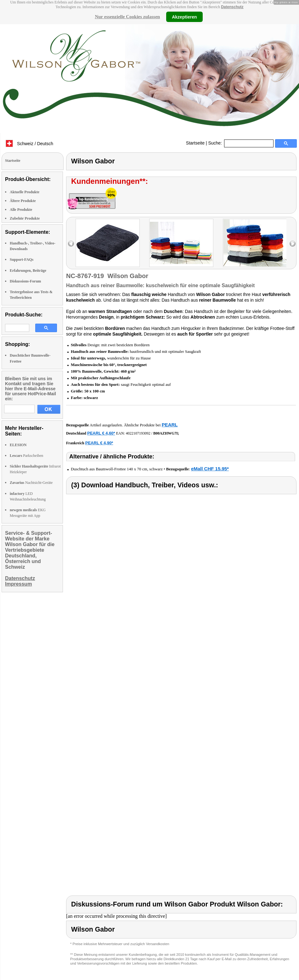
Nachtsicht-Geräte (31, 483)
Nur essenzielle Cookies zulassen (127, 17)
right (293, 244)
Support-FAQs (22, 260)
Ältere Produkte (23, 201)
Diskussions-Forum (25, 281)
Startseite (195, 143)
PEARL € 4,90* (99, 443)
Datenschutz (232, 7)
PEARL (170, 425)
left (71, 244)
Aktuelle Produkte (25, 192)
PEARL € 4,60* (101, 433)
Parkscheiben (26, 456)
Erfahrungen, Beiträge (28, 271)
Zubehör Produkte (25, 218)
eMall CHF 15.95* (210, 469)
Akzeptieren (184, 17)
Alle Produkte (21, 210)
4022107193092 (138, 433)
